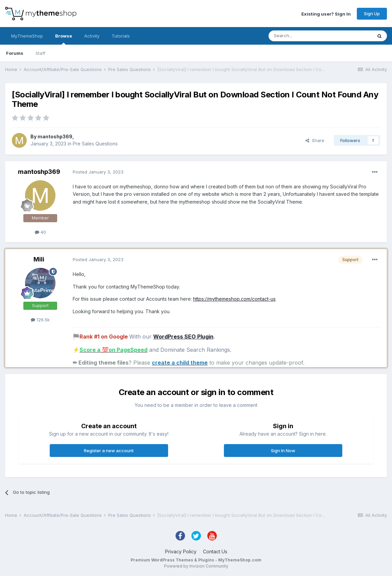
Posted (98, 172)
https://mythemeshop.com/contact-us (234, 299)
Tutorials (121, 36)
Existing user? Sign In (326, 14)
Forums (15, 53)
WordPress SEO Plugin (183, 337)
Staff (40, 53)
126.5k (40, 320)
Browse (64, 39)
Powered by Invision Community (196, 566)
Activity (92, 36)
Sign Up (372, 14)
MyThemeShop (27, 36)
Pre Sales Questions (95, 144)
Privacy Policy (181, 551)
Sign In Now (283, 451)
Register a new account (109, 451)
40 (40, 232)
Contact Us (215, 551)
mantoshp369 (55, 136)
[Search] (303, 36)
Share (315, 140)
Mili (39, 259)
